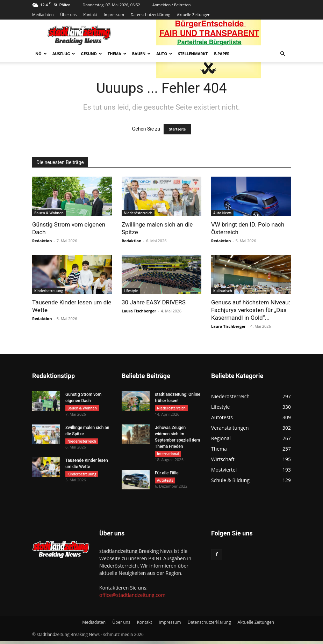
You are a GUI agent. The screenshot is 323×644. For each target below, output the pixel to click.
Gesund (91, 54)
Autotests (165, 483)
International (168, 455)
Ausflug (64, 54)
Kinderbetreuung (49, 291)
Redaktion (42, 241)
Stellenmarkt (193, 54)
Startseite (177, 129)
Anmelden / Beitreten (172, 5)
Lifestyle (131, 291)
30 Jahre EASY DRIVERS (154, 302)
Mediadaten (43, 14)
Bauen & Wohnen (49, 213)
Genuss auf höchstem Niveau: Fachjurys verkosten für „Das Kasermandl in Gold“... (251, 310)
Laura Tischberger (139, 311)
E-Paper (222, 54)
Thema (117, 54)
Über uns (68, 14)
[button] (282, 54)
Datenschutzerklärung (150, 14)
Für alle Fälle (167, 476)
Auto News (222, 213)
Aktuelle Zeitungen (194, 14)
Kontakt (90, 14)
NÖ (41, 54)
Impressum (114, 14)
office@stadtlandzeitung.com (132, 598)
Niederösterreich (138, 213)
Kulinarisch (223, 291)
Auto (164, 54)
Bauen (141, 54)
